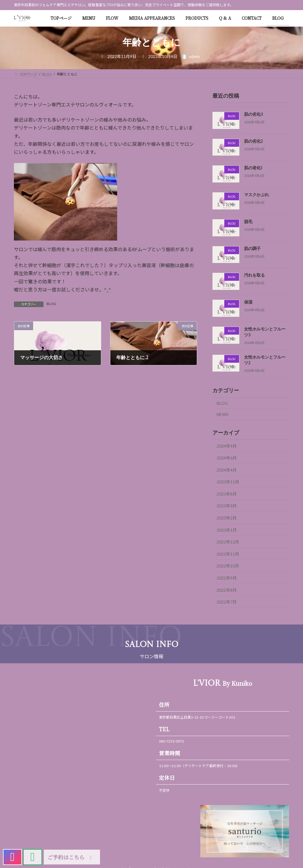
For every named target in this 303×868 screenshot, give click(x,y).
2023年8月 (227, 494)
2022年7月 (227, 602)
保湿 (248, 302)
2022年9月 (227, 578)
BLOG (51, 304)
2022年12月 (228, 542)
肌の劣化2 (253, 141)
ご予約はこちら (71, 857)
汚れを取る (254, 275)
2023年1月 (227, 530)
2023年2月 (227, 518)
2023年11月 (228, 482)
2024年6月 (227, 458)
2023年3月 (227, 506)
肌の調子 (252, 249)
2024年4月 (227, 470)
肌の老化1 (253, 168)
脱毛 (248, 222)
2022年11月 (228, 554)
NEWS (223, 414)
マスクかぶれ (257, 195)
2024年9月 (227, 446)
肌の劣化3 (254, 114)
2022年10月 (228, 566)
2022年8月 (227, 590)
